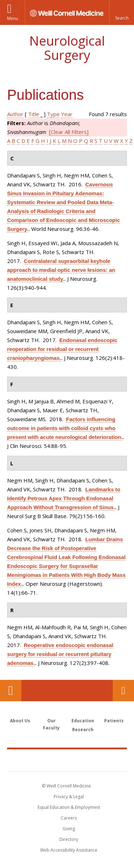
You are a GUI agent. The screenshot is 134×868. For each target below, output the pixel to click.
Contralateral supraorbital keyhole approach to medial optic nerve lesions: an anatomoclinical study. (61, 270)
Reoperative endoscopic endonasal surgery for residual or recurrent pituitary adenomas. (60, 654)
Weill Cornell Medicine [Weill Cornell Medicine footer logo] (67, 760)
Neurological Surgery (67, 48)
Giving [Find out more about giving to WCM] (69, 829)
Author (15, 114)
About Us (20, 721)
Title (34, 114)
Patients (114, 721)
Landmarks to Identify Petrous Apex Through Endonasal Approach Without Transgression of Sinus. (64, 498)
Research (83, 730)
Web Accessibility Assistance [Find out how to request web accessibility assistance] (69, 850)
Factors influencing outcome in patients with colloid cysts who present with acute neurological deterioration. (65, 428)
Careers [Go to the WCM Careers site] (69, 818)
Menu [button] (13, 18)
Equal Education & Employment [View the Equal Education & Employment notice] (69, 807)
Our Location (11, 691)
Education (83, 721)
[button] (122, 12)
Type (53, 114)
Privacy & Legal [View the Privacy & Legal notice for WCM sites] (69, 797)
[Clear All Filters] (69, 132)
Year (67, 114)
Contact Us (123, 691)
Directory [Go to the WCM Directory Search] (69, 839)
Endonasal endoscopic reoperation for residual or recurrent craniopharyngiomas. (62, 349)
